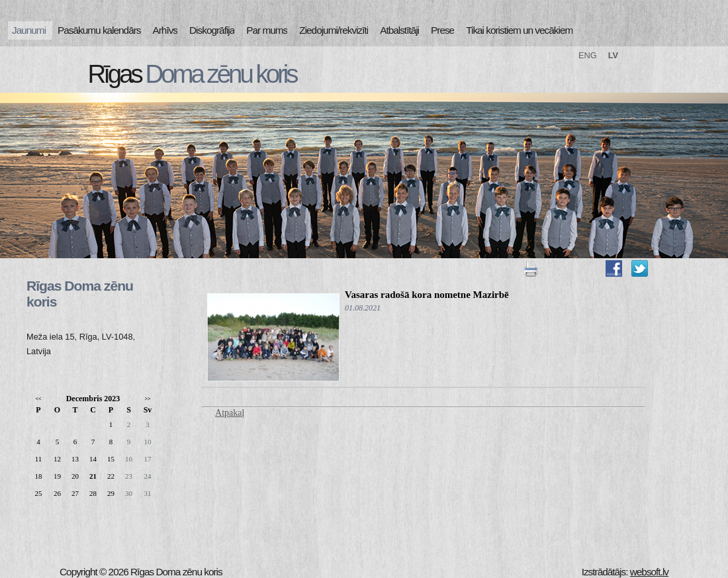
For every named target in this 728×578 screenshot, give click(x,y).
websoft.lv (649, 572)
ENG (588, 55)
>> (147, 399)
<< (38, 399)
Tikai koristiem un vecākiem (519, 30)
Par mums (267, 30)
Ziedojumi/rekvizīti (334, 30)
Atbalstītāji (399, 30)
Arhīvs (165, 30)
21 (93, 476)
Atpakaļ (230, 413)
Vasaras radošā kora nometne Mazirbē (427, 295)
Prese (442, 30)
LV (613, 55)
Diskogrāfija (212, 30)
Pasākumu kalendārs (99, 30)
